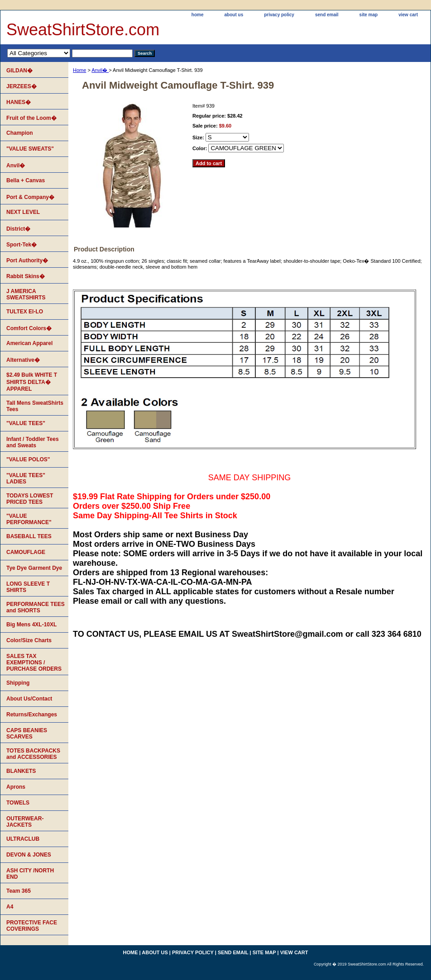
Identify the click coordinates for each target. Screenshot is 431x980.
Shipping (18, 683)
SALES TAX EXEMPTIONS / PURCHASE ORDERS (34, 663)
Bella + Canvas (26, 180)
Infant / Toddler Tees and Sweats (33, 442)
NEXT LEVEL (23, 212)
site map (369, 15)
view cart (408, 15)
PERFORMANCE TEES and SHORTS (36, 607)
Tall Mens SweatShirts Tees (35, 406)
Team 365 (19, 891)
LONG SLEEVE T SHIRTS (28, 587)
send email (327, 15)
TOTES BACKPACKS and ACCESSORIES (33, 754)
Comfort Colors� (29, 328)
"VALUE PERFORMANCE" (29, 519)
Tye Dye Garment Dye (34, 568)
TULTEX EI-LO (25, 312)
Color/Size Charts (29, 640)
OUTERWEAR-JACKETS (25, 822)
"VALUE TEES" (26, 423)
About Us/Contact (29, 699)
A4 (10, 907)
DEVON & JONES (29, 855)
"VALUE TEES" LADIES (26, 478)
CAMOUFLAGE (26, 552)
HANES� (19, 102)
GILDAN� (19, 71)
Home (79, 70)
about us (234, 15)
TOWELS (18, 803)
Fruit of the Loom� (31, 118)
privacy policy (279, 15)
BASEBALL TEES (29, 536)
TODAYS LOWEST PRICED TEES (30, 499)
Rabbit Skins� (26, 276)
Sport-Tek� (22, 245)
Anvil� (100, 70)
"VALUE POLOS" (28, 459)
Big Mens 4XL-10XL (31, 625)
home (198, 15)
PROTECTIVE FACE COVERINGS (32, 926)
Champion (20, 133)
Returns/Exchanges (32, 715)
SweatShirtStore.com (83, 30)
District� (18, 229)
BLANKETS (21, 771)
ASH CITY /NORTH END (30, 874)
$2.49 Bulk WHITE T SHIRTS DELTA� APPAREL (32, 382)
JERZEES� (22, 86)
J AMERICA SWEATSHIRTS (26, 294)
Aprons (16, 787)
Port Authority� (27, 260)
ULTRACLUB (23, 839)
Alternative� (23, 360)
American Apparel (29, 343)
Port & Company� (30, 197)
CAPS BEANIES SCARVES (27, 734)
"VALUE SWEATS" (30, 149)
